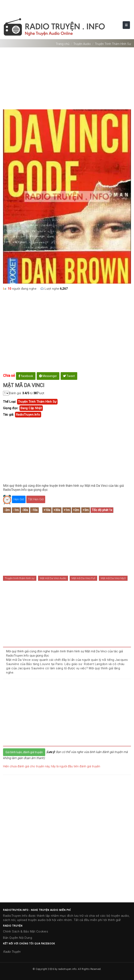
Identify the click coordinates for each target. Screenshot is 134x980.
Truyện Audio (82, 44)
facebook (26, 376)
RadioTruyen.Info (28, 415)
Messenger (48, 376)
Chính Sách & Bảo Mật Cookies (26, 931)
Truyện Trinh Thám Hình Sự (113, 44)
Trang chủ (63, 44)
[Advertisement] (67, 77)
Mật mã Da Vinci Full (83, 578)
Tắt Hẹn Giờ (36, 499)
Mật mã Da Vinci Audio (53, 578)
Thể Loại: (10, 402)
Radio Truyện (12, 952)
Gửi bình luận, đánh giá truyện (24, 752)
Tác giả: (9, 415)
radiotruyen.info (67, 969)
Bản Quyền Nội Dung (18, 938)
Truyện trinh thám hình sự (20, 578)
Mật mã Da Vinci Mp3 (113, 578)
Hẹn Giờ (19, 499)
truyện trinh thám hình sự (37, 402)
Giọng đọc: (11, 408)
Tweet (69, 376)
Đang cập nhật (31, 408)
